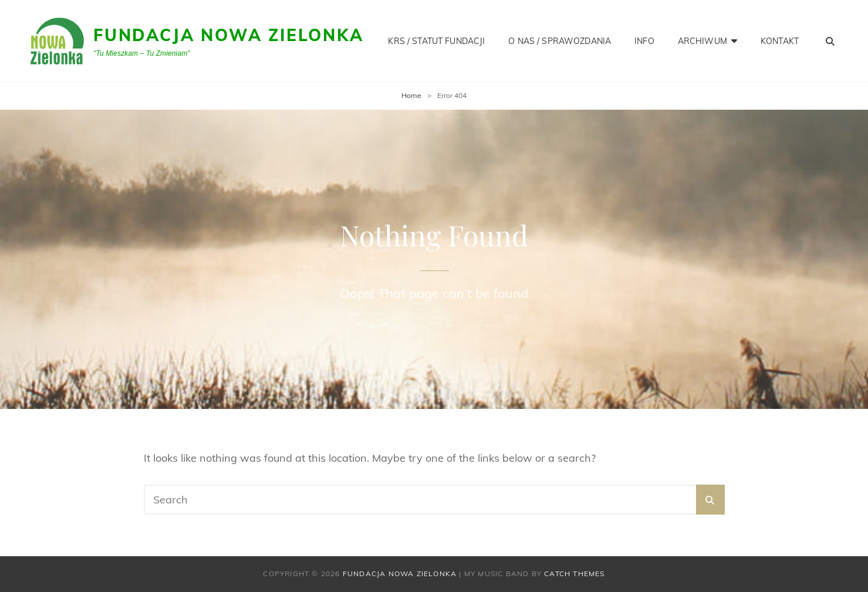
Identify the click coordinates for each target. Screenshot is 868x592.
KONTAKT (780, 41)
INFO (644, 41)
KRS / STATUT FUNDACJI (436, 41)
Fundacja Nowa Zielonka (229, 35)
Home (411, 95)
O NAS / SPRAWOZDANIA (560, 41)
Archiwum (702, 41)
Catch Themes (574, 574)
